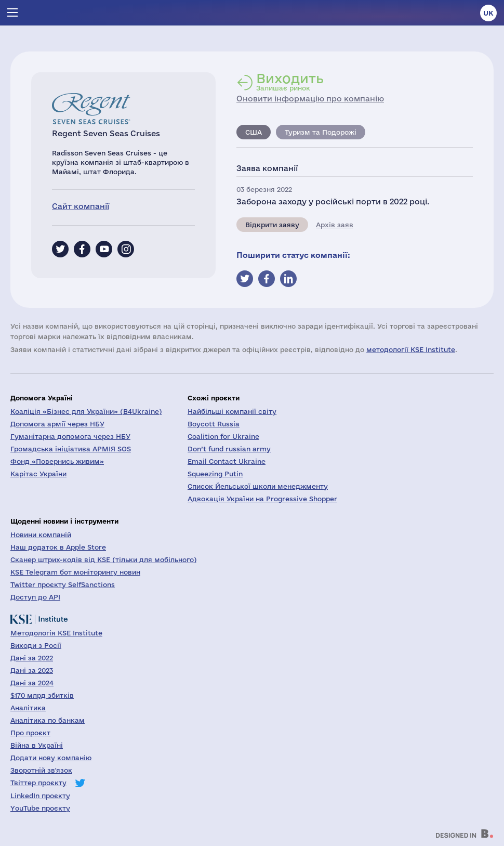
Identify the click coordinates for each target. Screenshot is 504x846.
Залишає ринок (290, 82)
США (254, 132)
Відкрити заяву (272, 225)
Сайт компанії (81, 206)
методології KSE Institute (411, 349)
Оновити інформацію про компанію (310, 99)
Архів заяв (335, 225)
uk (488, 13)
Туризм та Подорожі (321, 132)
